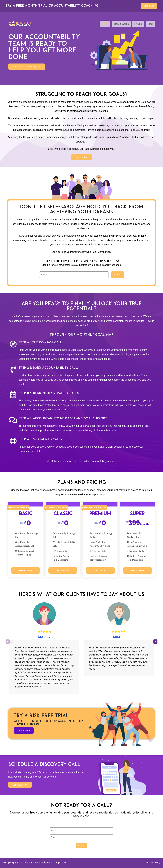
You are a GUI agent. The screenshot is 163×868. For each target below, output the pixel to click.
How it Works (121, 24)
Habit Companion (56, 863)
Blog (150, 24)
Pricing (138, 24)
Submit (117, 275)
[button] (155, 642)
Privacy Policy (152, 863)
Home (105, 24)
